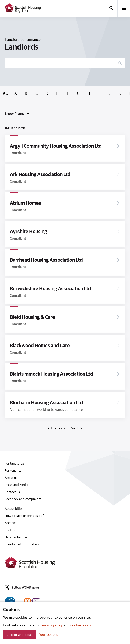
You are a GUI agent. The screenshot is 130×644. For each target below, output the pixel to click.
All (5, 93)
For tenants (13, 470)
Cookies (10, 530)
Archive (10, 523)
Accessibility (14, 508)
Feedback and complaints (23, 499)
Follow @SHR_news (22, 587)
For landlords (14, 463)
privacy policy (52, 625)
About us (11, 478)
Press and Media (17, 485)
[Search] (120, 63)
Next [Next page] (75, 428)
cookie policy (81, 625)
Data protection (16, 537)
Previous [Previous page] (58, 428)
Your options (49, 634)
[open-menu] (124, 9)
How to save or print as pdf (24, 516)
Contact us (12, 492)
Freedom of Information (22, 544)
